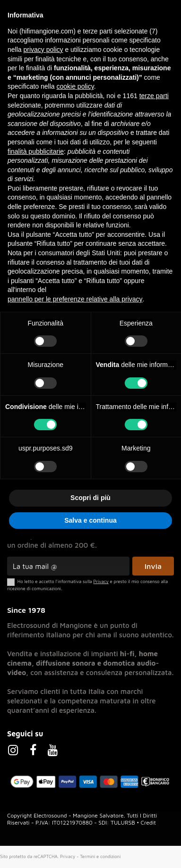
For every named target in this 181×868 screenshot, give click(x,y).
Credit (148, 822)
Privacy (68, 856)
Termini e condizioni (100, 856)
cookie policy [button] (75, 86)
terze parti (154, 96)
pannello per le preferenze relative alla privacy (75, 299)
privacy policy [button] (43, 50)
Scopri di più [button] (90, 498)
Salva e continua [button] (90, 520)
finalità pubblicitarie (36, 151)
